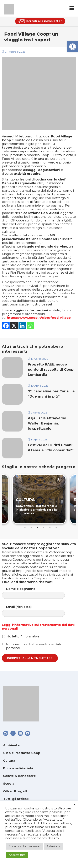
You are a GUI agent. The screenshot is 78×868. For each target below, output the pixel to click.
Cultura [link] (9, 760)
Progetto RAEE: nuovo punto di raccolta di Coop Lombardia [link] (51, 370)
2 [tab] (31, 528)
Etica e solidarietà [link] (18, 768)
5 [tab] (50, 528)
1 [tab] (25, 528)
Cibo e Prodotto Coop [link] (22, 753)
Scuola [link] (9, 783)
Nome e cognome (38, 593)
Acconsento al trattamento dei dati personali (32, 646)
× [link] (75, 805)
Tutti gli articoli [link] (16, 799)
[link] (73, 47)
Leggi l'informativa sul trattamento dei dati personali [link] (38, 627)
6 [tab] (56, 528)
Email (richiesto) (38, 611)
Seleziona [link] (53, 846)
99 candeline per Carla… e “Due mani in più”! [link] (51, 394)
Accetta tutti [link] (17, 855)
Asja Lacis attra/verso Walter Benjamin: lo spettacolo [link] (47, 423)
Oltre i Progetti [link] (16, 791)
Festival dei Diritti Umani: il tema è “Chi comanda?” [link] (51, 448)
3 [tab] (37, 528)
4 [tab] (44, 528)
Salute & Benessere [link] (19, 776)
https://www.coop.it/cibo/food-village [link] (39, 318)
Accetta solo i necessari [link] (25, 846)
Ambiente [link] (11, 745)
